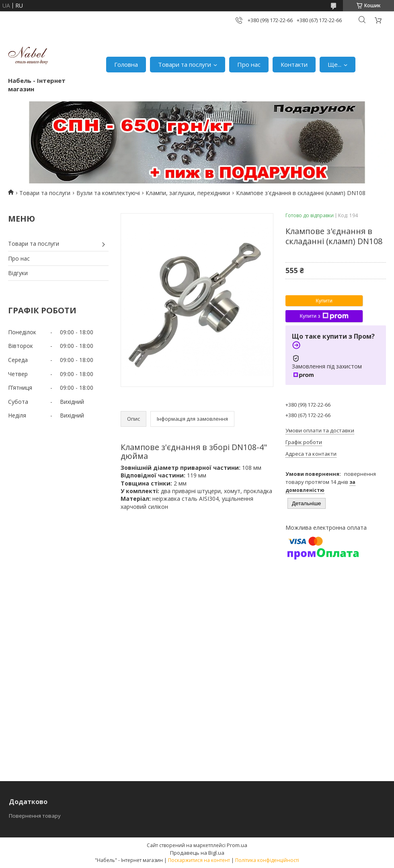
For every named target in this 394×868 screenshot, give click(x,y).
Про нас (249, 64)
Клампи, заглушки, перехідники (188, 193)
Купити (324, 301)
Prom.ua (237, 845)
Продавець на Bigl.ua (197, 853)
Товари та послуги (185, 64)
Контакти (294, 64)
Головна (126, 64)
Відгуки (18, 273)
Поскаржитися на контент (199, 860)
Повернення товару (35, 816)
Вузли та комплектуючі (108, 193)
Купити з (324, 316)
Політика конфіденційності (267, 860)
